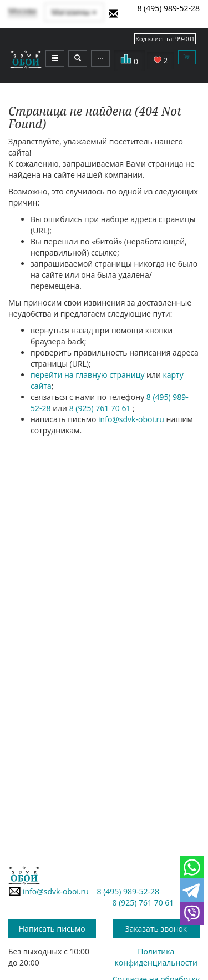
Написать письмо (52, 929)
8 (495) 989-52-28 (168, 8)
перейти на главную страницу (87, 375)
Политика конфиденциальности (156, 957)
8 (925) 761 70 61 (101, 408)
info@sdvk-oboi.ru (131, 419)
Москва (22, 11)
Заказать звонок (156, 929)
